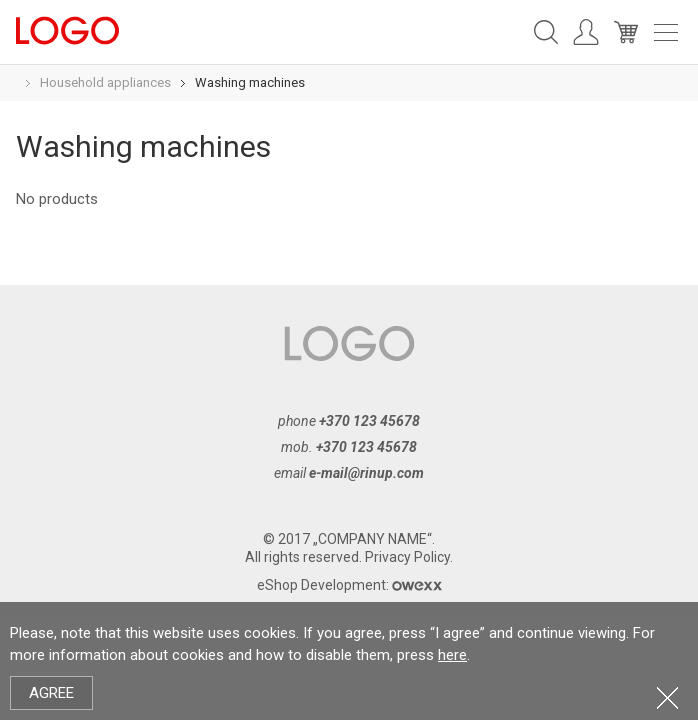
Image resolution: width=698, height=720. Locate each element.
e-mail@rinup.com (366, 473)
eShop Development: (349, 585)
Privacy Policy (407, 557)
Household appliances (105, 82)
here (452, 655)
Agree (51, 693)
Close (667, 697)
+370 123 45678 (369, 421)
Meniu (666, 32)
